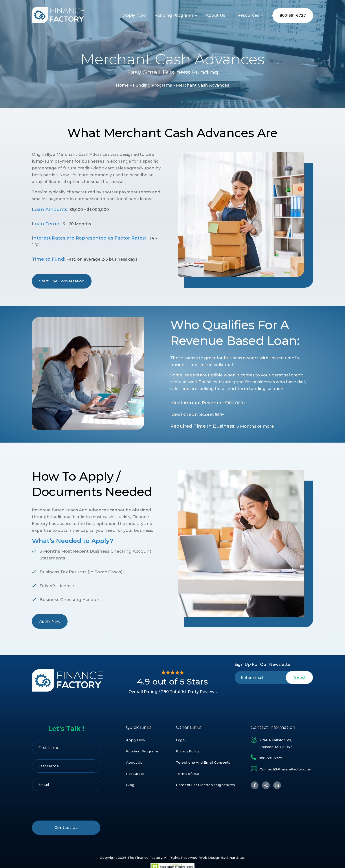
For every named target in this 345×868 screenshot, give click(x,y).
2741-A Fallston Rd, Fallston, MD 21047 (276, 743)
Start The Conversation (62, 281)
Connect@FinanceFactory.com (286, 769)
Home (122, 85)
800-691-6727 (293, 15)
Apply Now (50, 621)
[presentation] (274, 694)
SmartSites (236, 858)
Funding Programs (152, 85)
